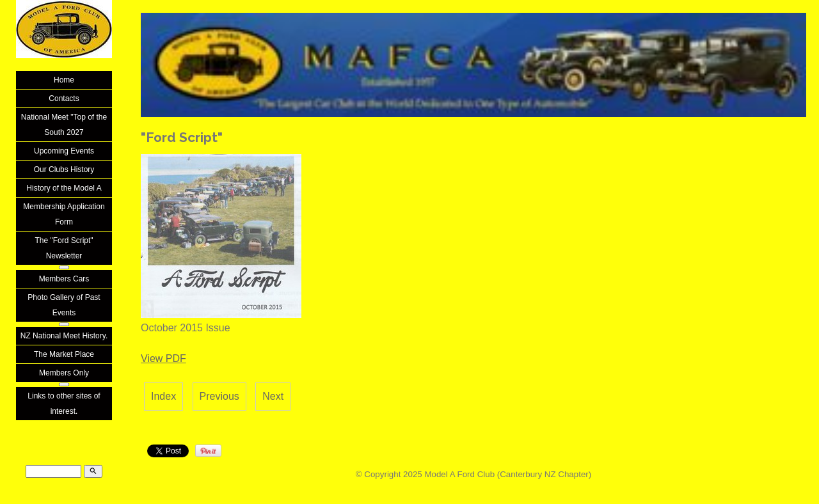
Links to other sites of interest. (64, 404)
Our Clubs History (64, 169)
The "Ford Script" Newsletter (64, 248)
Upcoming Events (64, 151)
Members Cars (64, 279)
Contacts (64, 98)
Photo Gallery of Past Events (64, 305)
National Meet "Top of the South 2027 (64, 125)
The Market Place (64, 354)
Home (64, 80)
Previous (219, 396)
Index (163, 396)
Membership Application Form (64, 214)
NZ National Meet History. (64, 336)
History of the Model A (64, 188)
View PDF (163, 358)
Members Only (64, 373)
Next (273, 396)
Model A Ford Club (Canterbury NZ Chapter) (508, 474)
